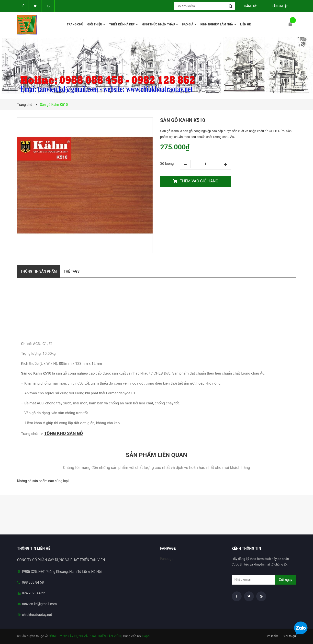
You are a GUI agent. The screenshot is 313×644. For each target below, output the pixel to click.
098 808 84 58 (33, 582)
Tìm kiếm (272, 636)
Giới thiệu (289, 636)
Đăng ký (251, 6)
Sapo (146, 636)
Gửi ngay (285, 580)
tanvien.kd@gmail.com (39, 604)
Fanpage (167, 559)
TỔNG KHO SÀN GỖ (63, 433)
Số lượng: (167, 164)
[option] (45, 515)
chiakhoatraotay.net (37, 615)
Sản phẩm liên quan (156, 455)
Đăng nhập (280, 6)
